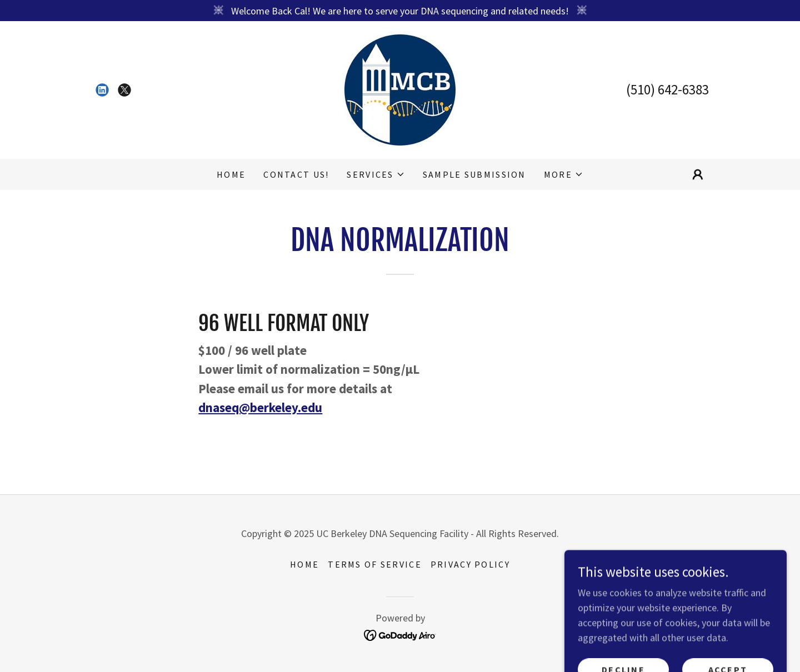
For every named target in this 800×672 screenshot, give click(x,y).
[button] (376, 174)
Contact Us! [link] (296, 174)
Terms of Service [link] (375, 564)
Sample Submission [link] (474, 174)
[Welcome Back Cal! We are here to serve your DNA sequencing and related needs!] (400, 11)
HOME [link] (231, 174)
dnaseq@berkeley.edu (260, 407)
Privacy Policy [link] (470, 564)
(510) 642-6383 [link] (667, 89)
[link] (102, 90)
